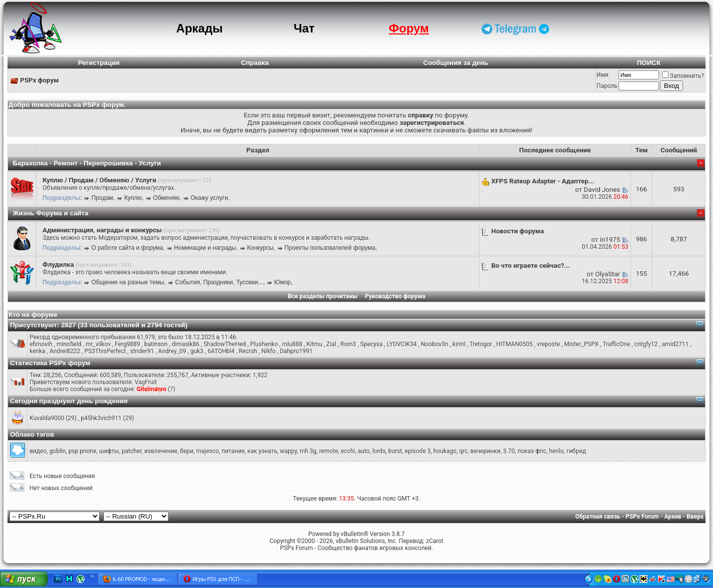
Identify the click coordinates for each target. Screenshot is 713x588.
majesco (207, 451)
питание (233, 451)
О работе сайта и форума (127, 248)
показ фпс (532, 451)
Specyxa (371, 344)
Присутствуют (33, 325)
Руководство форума (395, 296)
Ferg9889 (128, 344)
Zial (331, 344)
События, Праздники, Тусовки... (219, 282)
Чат (304, 28)
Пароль (607, 86)
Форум (409, 28)
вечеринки (485, 451)
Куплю (133, 198)
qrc (463, 451)
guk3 (196, 351)
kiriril (459, 344)
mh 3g (308, 451)
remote (328, 451)
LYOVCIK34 (401, 344)
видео (38, 451)
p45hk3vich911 (101, 418)
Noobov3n (435, 344)
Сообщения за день (455, 63)
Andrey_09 (172, 351)
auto (363, 451)
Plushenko (264, 344)
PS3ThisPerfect (105, 351)
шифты (109, 451)
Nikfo (269, 351)
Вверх (695, 517)
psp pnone (82, 451)
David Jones (602, 190)
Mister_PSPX (581, 344)
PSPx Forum (642, 517)
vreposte (548, 344)
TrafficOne (616, 344)
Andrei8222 (65, 351)
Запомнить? (683, 76)
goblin (58, 451)
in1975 (610, 240)
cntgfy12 (646, 344)
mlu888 (292, 344)
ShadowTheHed (225, 344)
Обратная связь (598, 517)
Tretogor (481, 344)
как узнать (262, 451)
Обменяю (166, 198)
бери (187, 451)
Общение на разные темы (128, 282)
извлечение (160, 451)
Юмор (282, 282)
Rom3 (348, 344)
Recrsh (248, 351)
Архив (672, 517)
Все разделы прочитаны (323, 296)
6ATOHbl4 (221, 351)
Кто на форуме (33, 314)
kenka (37, 351)
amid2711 (675, 344)
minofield (69, 344)
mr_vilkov (98, 344)
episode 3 (417, 451)
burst (395, 451)
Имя (602, 75)
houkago (445, 451)
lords (379, 451)
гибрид (576, 451)
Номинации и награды (205, 248)
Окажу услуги (209, 198)
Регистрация (99, 63)
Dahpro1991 (296, 351)
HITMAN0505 (514, 344)
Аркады (199, 28)
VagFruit (146, 382)
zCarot (435, 541)
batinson (155, 344)
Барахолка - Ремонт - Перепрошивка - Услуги (87, 163)
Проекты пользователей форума (330, 248)
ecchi (347, 451)
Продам (102, 198)
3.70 (509, 451)
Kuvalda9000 (47, 418)
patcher (131, 451)
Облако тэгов (32, 434)
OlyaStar (607, 274)
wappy (288, 451)
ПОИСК (649, 63)
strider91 (142, 351)
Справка (255, 63)
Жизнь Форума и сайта (50, 213)
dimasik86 (185, 344)
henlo (556, 451)
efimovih (41, 344)
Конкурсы (260, 248)
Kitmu (314, 344)
